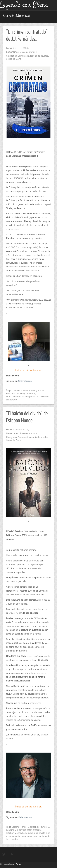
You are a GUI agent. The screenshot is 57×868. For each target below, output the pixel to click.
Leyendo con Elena (12, 864)
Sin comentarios (28, 52)
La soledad (28, 833)
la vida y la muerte (26, 393)
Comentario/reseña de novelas (33, 56)
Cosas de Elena (14, 59)
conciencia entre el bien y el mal (28, 390)
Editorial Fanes (19, 827)
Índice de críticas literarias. (29, 370)
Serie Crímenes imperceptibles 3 (22, 397)
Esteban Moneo (14, 833)
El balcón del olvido (37, 827)
